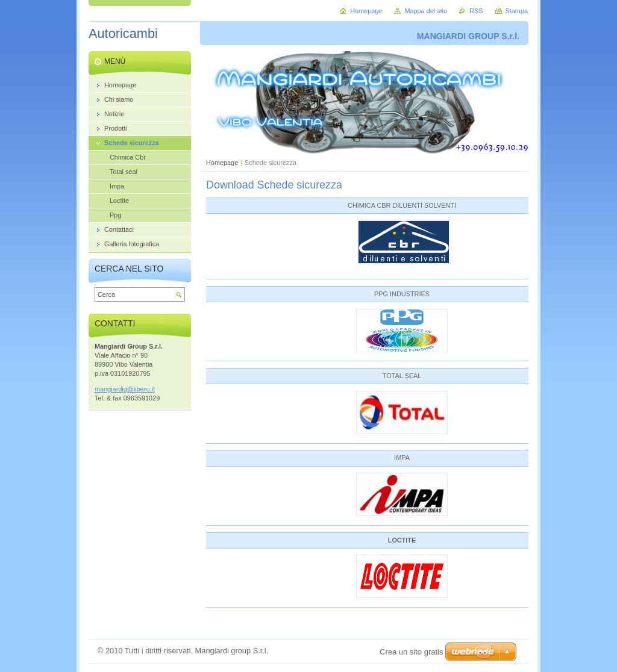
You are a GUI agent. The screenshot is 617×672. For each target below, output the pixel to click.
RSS (476, 11)
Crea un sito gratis (412, 652)
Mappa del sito (426, 11)
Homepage (222, 163)
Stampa (517, 11)
